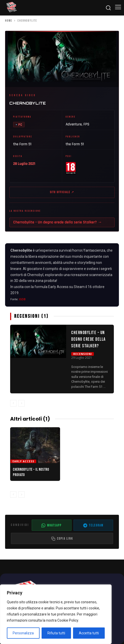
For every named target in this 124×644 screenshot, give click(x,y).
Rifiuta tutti (56, 633)
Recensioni (83, 354)
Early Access (23, 461)
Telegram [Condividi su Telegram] (93, 525)
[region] (56, 614)
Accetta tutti (89, 633)
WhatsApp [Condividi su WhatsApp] (51, 525)
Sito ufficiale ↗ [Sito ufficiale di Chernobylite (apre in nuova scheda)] (62, 192)
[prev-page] (13, 403)
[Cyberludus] (11, 8)
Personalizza (23, 633)
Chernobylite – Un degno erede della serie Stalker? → (58, 222)
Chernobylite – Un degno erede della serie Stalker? (88, 339)
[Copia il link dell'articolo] (62, 538)
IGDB (22, 299)
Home (9, 21)
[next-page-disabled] (21, 403)
